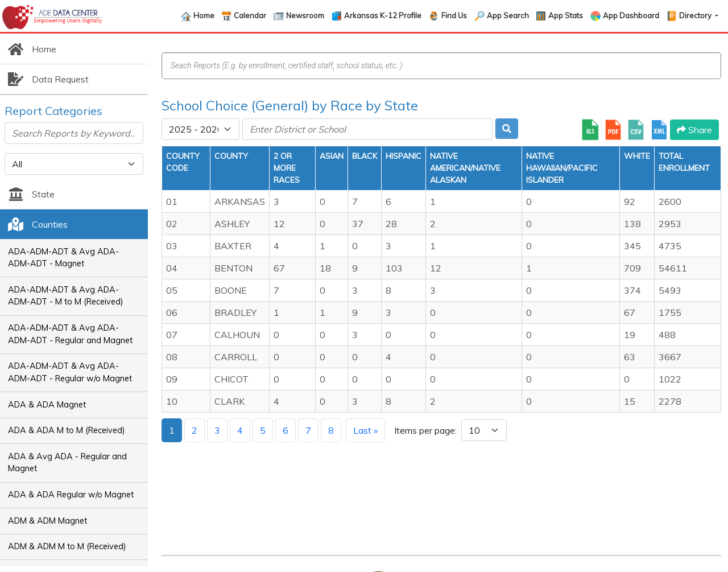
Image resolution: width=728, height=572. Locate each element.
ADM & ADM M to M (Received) (67, 546)
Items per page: (425, 430)
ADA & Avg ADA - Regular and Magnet (67, 463)
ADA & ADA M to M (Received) (67, 430)
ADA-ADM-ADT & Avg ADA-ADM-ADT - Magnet (63, 258)
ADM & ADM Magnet (47, 521)
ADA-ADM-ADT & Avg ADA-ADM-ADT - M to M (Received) (66, 296)
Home (204, 15)
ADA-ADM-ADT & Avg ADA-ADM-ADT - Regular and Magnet (70, 334)
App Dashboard (631, 15)
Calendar (250, 15)
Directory (696, 15)
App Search (508, 15)
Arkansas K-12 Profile (383, 15)
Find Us (454, 15)
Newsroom (305, 15)
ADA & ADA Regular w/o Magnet (71, 495)
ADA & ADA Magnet (47, 405)
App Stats (566, 15)
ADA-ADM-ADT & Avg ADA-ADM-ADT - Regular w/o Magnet (70, 372)
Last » (365, 430)
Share (694, 130)
